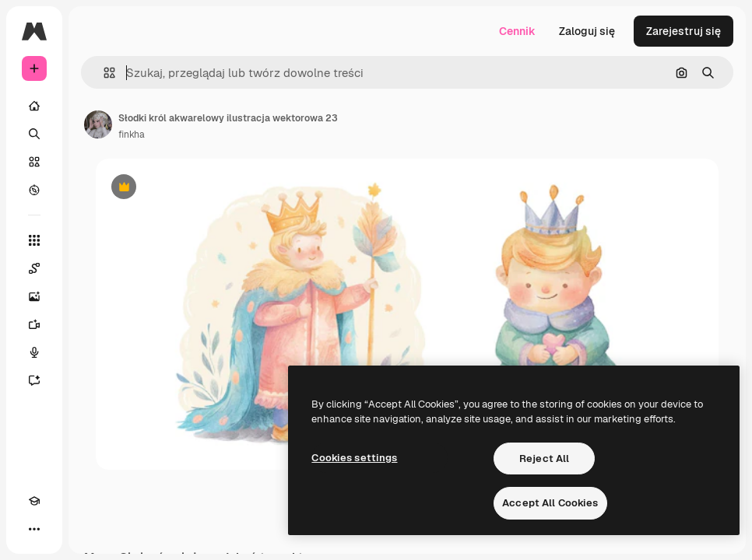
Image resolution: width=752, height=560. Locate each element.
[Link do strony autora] (98, 124)
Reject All (544, 458)
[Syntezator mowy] (34, 352)
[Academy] (34, 501)
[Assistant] (34, 380)
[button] (103, 73)
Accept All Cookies (550, 503)
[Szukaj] (34, 134)
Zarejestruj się (683, 31)
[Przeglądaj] (34, 190)
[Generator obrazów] (34, 296)
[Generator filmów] (34, 324)
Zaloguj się (587, 31)
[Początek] (34, 106)
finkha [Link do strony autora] (132, 135)
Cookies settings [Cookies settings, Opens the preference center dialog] (354, 458)
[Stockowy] (34, 162)
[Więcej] (34, 529)
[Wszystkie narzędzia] (34, 240)
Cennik (517, 31)
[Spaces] (34, 268)
